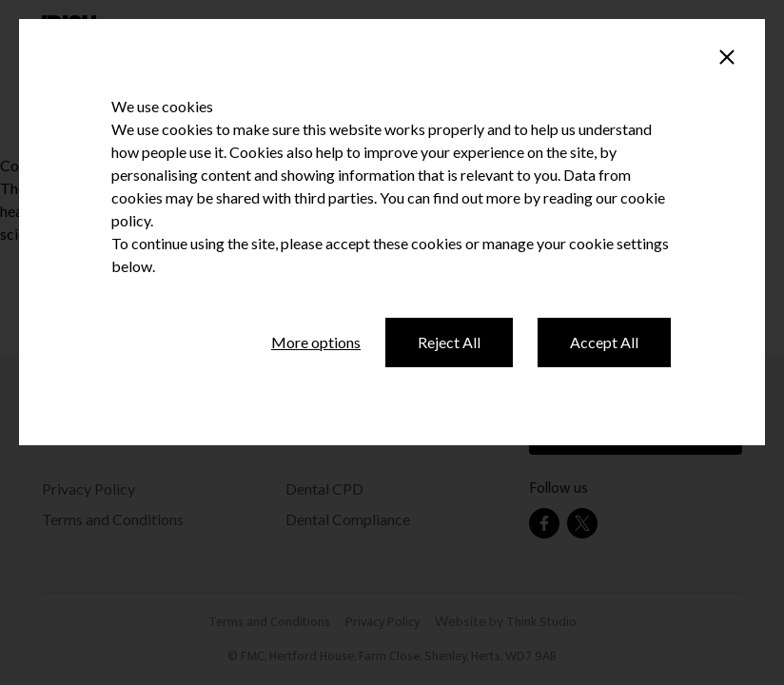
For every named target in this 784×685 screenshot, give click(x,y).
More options (316, 342)
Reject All (449, 342)
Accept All (604, 342)
